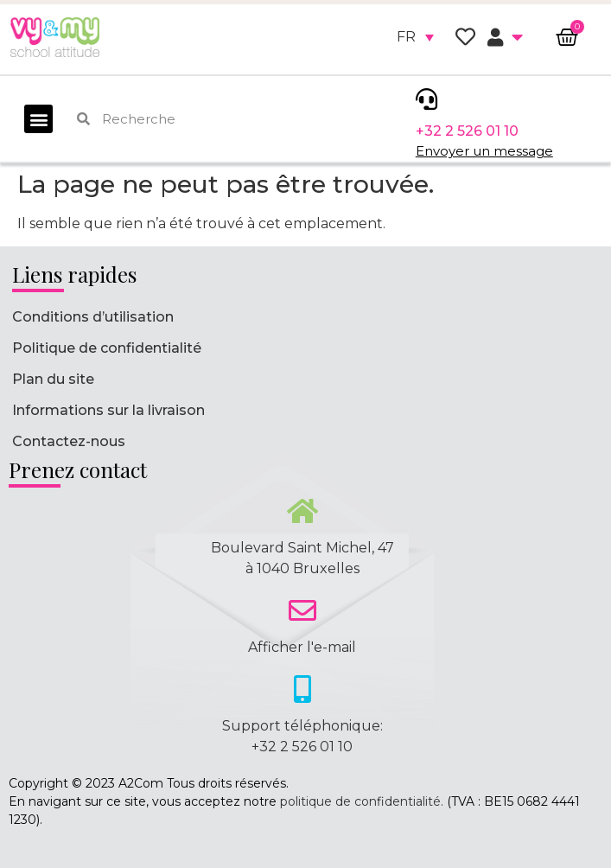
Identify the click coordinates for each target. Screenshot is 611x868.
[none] (415, 37)
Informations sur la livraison (108, 410)
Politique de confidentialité (107, 348)
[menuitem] (415, 37)
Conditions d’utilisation (93, 317)
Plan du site (53, 379)
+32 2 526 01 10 (467, 131)
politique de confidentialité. (362, 801)
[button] (38, 119)
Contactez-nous (69, 441)
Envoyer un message (484, 151)
